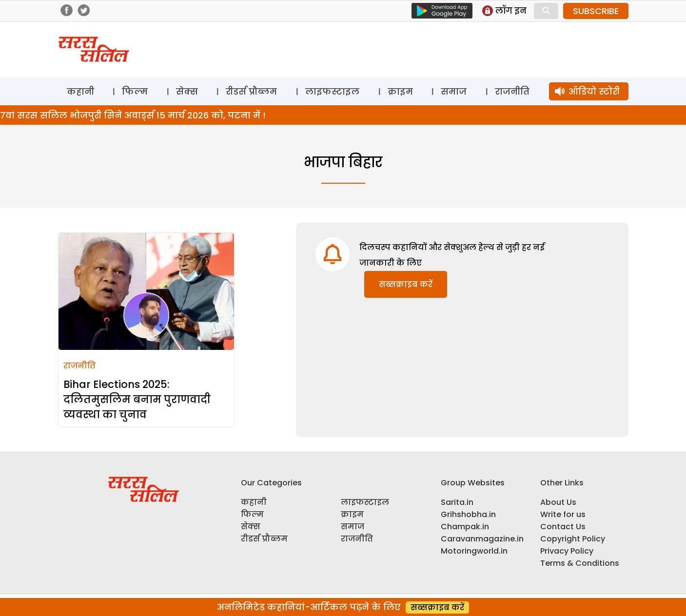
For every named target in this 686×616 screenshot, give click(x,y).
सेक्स (187, 91)
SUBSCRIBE (596, 11)
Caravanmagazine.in (482, 539)
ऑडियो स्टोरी (594, 91)
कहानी (80, 91)
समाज (454, 91)
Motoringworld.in (474, 551)
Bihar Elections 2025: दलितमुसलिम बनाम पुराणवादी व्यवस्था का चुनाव (137, 399)
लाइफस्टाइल (332, 91)
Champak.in (465, 527)
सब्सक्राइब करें (406, 284)
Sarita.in (457, 502)
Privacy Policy (567, 551)
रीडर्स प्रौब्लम (251, 91)
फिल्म (135, 91)
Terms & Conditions (580, 563)
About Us (558, 502)
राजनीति (512, 91)
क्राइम (400, 91)
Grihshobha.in (468, 514)
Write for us (563, 514)
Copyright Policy (573, 539)
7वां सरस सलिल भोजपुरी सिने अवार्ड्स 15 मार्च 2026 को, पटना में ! (133, 115)
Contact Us (563, 527)
